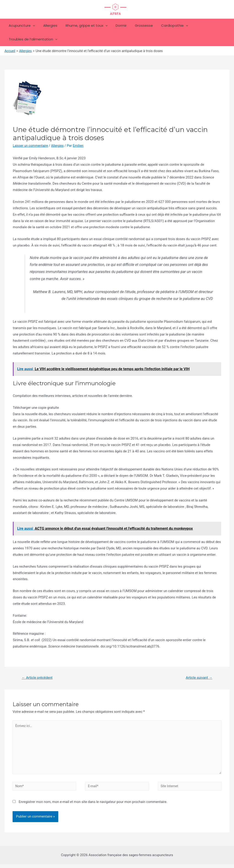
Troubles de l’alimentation (32, 39)
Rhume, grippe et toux (83, 26)
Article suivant (198, 678)
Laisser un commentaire (31, 146)
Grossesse (138, 25)
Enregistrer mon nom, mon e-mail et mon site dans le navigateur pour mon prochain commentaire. (93, 805)
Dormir (117, 25)
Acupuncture (21, 26)
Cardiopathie (167, 26)
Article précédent (38, 678)
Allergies (48, 25)
